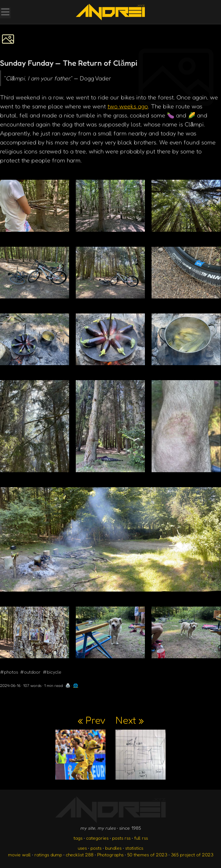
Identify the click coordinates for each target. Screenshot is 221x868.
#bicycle (52, 672)
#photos (9, 672)
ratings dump (48, 854)
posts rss (121, 838)
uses (82, 848)
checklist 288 (80, 854)
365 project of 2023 (192, 854)
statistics (134, 848)
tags (78, 838)
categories (97, 838)
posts (96, 848)
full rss (141, 838)
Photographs (110, 854)
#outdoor (30, 672)
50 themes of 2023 (147, 854)
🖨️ (68, 685)
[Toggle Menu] (5, 13)
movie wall (19, 854)
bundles (113, 848)
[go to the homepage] (110, 12)
